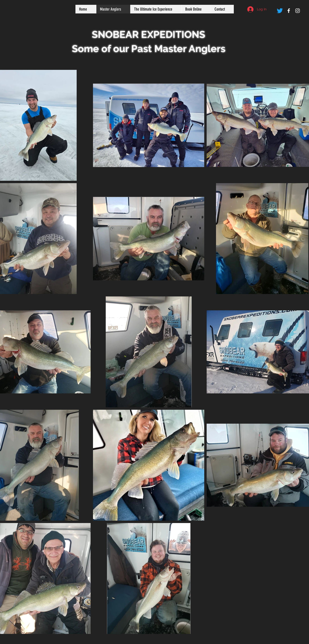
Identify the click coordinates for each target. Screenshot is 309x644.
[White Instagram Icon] (298, 11)
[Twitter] (280, 11)
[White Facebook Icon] (289, 11)
